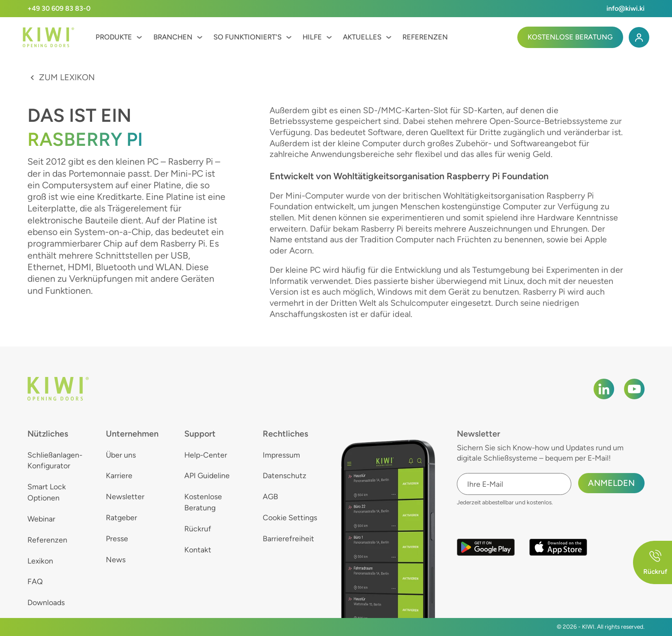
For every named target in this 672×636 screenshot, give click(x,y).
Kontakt (198, 550)
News (116, 559)
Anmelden (611, 483)
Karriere (119, 475)
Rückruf (198, 529)
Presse (117, 538)
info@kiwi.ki (625, 8)
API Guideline (207, 475)
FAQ (35, 581)
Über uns (121, 455)
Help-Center (206, 455)
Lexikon (40, 561)
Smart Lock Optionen (47, 492)
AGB (270, 496)
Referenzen (425, 37)
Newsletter (125, 496)
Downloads (46, 602)
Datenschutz (285, 475)
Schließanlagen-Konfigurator (55, 460)
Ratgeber (121, 517)
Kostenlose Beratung (570, 37)
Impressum (281, 455)
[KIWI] (48, 38)
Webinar (41, 519)
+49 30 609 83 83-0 (59, 8)
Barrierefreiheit (288, 538)
